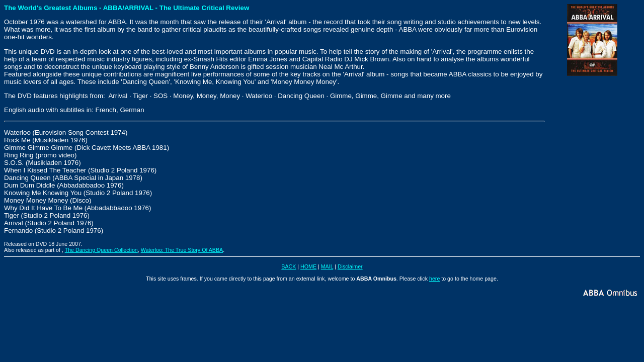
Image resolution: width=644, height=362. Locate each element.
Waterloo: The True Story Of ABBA (182, 250)
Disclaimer (350, 266)
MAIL (327, 266)
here (434, 279)
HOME (308, 266)
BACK (289, 266)
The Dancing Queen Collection (101, 250)
